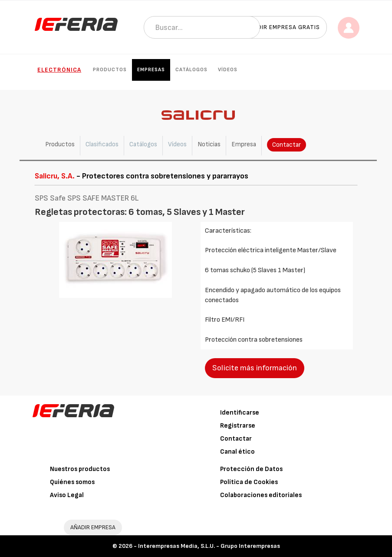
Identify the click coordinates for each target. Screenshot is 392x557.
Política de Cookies (249, 482)
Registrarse (238, 426)
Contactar (287, 145)
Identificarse (240, 413)
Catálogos (191, 70)
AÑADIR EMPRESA (93, 527)
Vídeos (228, 70)
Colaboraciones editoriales (261, 495)
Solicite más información (255, 368)
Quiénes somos (72, 482)
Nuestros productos (80, 469)
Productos (110, 70)
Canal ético (237, 452)
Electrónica (59, 70)
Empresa (244, 144)
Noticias (209, 144)
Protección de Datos (251, 469)
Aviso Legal (67, 495)
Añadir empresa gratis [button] (283, 27)
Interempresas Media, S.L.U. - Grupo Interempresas (209, 546)
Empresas (151, 70)
